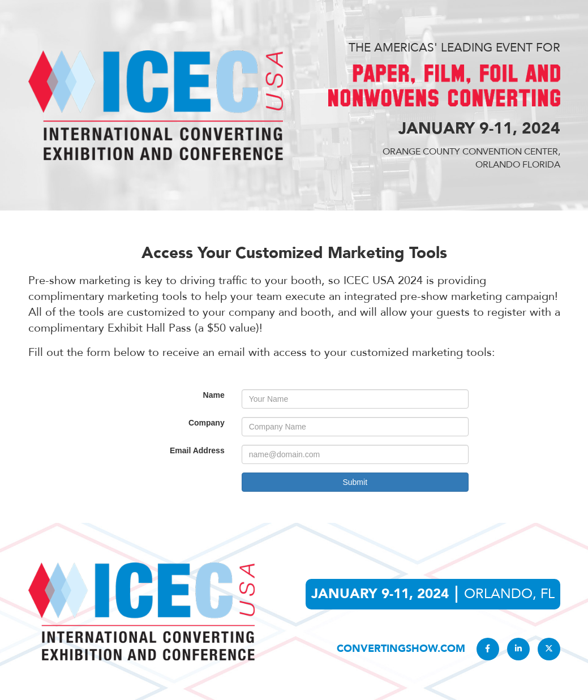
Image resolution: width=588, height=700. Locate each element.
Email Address (197, 450)
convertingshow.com (401, 649)
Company (207, 423)
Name (214, 395)
